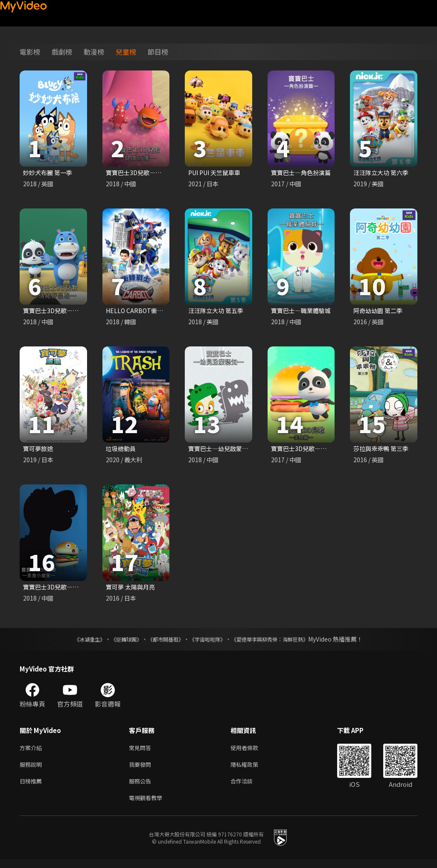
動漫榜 (94, 52)
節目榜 (158, 52)
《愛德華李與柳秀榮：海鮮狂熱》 (281, 642)
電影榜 (30, 52)
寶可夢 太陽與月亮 (132, 590)
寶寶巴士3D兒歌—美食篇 (307, 450)
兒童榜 (126, 52)
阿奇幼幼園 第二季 (380, 312)
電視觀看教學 (148, 805)
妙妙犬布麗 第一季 (49, 173)
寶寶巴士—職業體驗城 (303, 312)
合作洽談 (248, 787)
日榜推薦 (32, 787)
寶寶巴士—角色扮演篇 (303, 173)
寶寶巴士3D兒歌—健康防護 (145, 173)
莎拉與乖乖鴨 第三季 (383, 450)
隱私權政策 (252, 770)
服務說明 (32, 770)
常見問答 (142, 752)
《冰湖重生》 (75, 642)
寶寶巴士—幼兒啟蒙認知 (223, 450)
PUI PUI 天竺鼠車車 (217, 173)
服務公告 (142, 787)
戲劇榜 (62, 52)
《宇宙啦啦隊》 (209, 642)
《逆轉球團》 (117, 642)
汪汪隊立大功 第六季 (383, 173)
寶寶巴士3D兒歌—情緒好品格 (66, 312)
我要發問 (142, 770)
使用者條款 (252, 752)
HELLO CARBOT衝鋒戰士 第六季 (152, 312)
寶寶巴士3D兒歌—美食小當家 (66, 590)
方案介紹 (32, 752)
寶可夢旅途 (39, 450)
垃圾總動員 (122, 450)
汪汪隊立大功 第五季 (218, 312)
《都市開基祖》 (161, 642)
